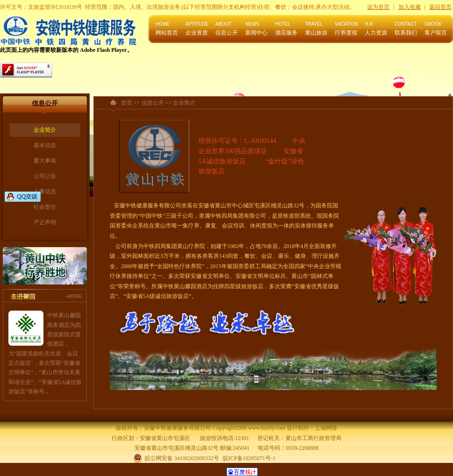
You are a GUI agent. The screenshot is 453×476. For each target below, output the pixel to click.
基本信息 (45, 145)
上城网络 (326, 428)
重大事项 (45, 161)
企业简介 (45, 130)
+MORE (74, 296)
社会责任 (45, 207)
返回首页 (440, 7)
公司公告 (45, 176)
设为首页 (378, 7)
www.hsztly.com (267, 428)
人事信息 (45, 192)
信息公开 (153, 103)
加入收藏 (410, 7)
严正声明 (45, 222)
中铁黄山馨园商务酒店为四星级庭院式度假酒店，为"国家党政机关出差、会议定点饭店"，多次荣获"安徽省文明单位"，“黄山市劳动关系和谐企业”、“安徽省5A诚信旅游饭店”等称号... (45, 353)
